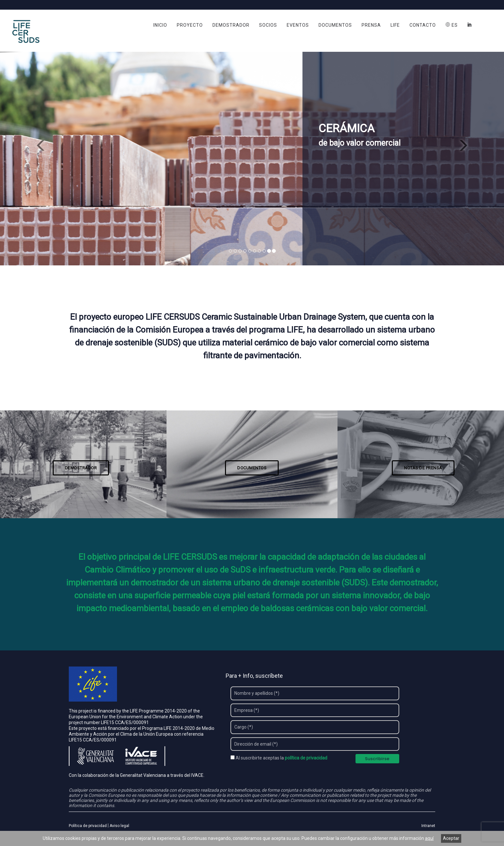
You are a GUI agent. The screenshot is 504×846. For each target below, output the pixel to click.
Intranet (428, 826)
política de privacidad (306, 758)
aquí (429, 838)
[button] (38, 143)
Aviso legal (119, 826)
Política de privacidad (88, 826)
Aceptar (451, 838)
